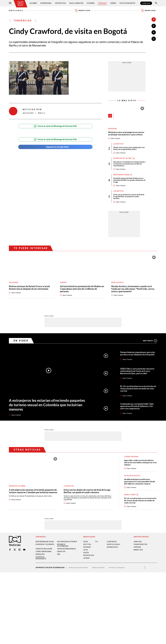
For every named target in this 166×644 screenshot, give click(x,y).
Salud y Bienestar (76, 3)
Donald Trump (130, 495)
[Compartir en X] (154, 32)
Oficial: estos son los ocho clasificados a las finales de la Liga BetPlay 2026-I (129, 148)
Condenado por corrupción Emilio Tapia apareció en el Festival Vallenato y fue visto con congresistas (137, 406)
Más (150, 341)
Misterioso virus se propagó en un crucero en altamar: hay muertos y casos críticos (126, 133)
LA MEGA (86, 558)
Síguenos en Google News (55, 147)
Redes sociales (117, 282)
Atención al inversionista (41, 558)
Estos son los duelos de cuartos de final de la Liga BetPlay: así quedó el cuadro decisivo (129, 196)
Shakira (63, 282)
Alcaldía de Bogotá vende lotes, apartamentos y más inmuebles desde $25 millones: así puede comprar (140, 481)
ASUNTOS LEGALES (113, 544)
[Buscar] (156, 3)
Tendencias (102, 3)
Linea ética (61, 551)
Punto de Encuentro (127, 3)
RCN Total (87, 544)
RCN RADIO (87, 547)
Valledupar (14, 282)
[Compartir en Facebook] (154, 26)
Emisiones (16, 11)
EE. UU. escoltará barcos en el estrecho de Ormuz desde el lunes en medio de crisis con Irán (138, 388)
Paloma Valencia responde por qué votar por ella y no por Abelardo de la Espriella (138, 353)
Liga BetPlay (118, 144)
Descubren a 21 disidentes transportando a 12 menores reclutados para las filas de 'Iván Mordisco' (129, 164)
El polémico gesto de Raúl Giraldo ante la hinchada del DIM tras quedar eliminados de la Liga (129, 180)
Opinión (113, 3)
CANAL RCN (146, 3)
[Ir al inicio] (20, 4)
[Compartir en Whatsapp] (154, 39)
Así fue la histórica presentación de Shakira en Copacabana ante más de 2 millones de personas (82, 289)
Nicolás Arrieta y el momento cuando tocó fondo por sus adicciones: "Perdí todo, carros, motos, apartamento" (133, 289)
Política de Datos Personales (78, 567)
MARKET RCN (138, 550)
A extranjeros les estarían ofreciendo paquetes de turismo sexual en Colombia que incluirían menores (47, 405)
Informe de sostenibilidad (63, 545)
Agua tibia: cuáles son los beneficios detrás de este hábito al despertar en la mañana (140, 462)
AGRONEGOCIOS (112, 547)
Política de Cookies (98, 567)
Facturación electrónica (67, 542)
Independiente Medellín (123, 175)
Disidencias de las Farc (123, 158)
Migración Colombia (17, 486)
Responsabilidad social (45, 542)
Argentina (112, 129)
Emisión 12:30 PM (82, 11)
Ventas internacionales (66, 549)
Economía (91, 3)
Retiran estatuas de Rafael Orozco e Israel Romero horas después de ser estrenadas (29, 288)
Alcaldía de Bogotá (132, 476)
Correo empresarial (44, 551)
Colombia (33, 3)
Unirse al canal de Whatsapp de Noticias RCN (55, 126)
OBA (59, 554)
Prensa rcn (40, 554)
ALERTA (86, 552)
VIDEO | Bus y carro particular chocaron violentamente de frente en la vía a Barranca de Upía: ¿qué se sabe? (137, 371)
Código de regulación (44, 549)
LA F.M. (86, 550)
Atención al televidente (45, 544)
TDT (96, 542)
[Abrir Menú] (10, 3)
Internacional (46, 3)
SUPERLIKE (137, 547)
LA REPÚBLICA (112, 542)
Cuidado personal (131, 457)
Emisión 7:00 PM (148, 11)
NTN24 (86, 542)
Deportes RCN (60, 3)
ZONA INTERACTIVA (140, 544)
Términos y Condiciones (117, 567)
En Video (21, 341)
